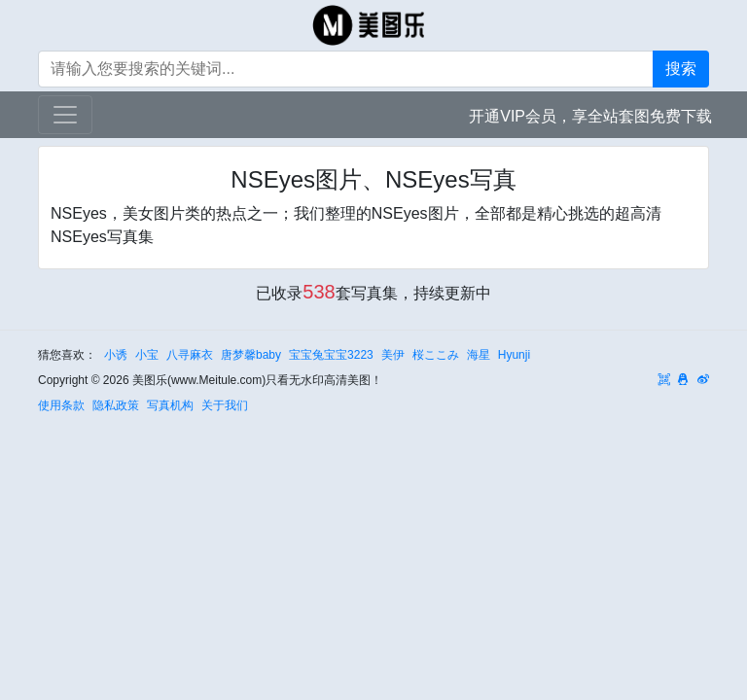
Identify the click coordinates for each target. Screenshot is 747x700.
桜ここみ (436, 355)
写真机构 (170, 405)
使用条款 (61, 405)
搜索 (681, 69)
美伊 (393, 355)
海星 (479, 355)
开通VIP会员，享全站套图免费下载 (590, 116)
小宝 (147, 355)
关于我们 (225, 405)
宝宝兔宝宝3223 (331, 355)
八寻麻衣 (190, 355)
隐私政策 (116, 405)
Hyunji (514, 355)
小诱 (116, 355)
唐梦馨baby (251, 355)
